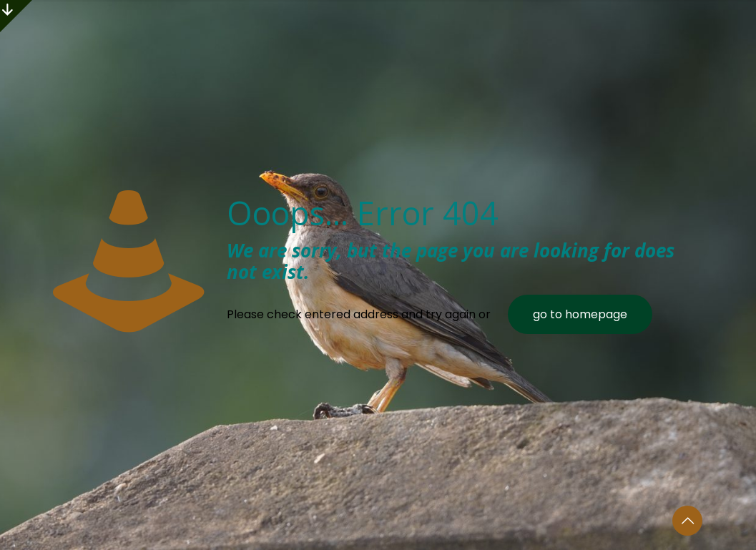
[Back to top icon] (687, 521)
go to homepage (580, 314)
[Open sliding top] (16, 16)
